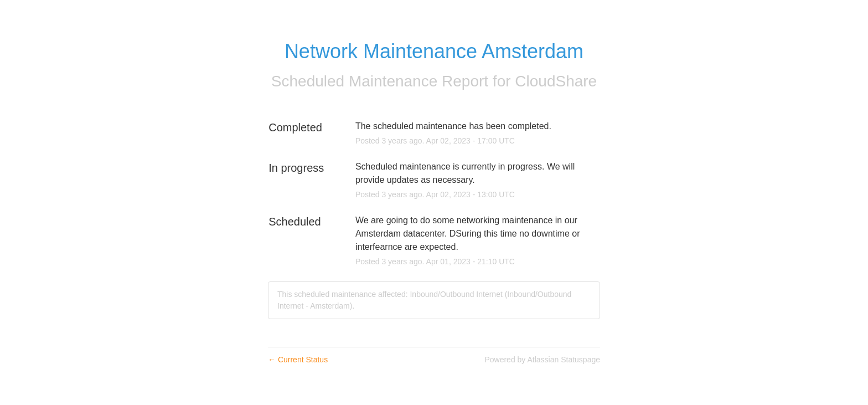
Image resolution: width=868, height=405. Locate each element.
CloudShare (556, 81)
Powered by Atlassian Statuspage (542, 360)
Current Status (298, 360)
